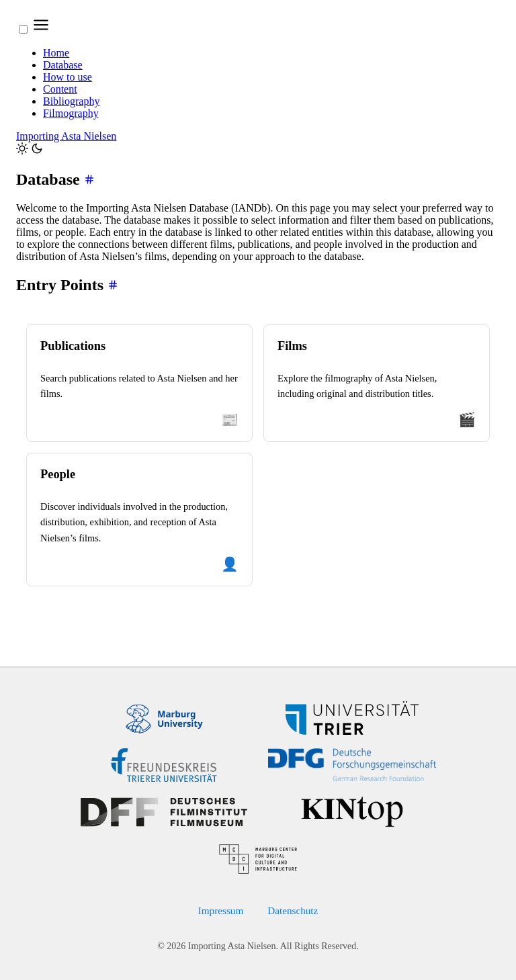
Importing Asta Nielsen (66, 136)
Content (60, 89)
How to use (68, 77)
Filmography (71, 113)
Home (56, 53)
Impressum (221, 910)
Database (63, 65)
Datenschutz (293, 910)
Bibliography (71, 101)
